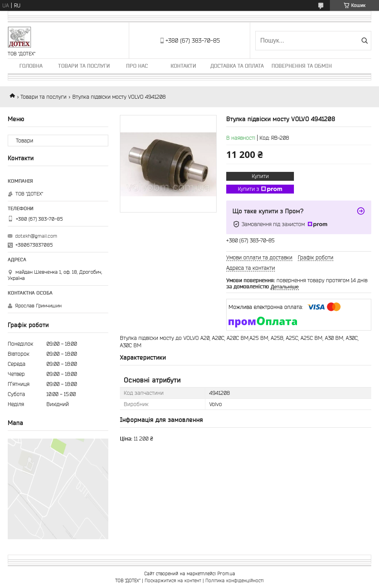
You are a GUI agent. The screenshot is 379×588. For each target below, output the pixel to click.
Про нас (137, 66)
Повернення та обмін (302, 66)
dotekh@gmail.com (36, 236)
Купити (260, 176)
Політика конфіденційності (235, 580)
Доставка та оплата (237, 66)
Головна (31, 66)
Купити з (260, 189)
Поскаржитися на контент (173, 580)
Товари (25, 141)
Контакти (183, 66)
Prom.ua (226, 573)
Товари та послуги (84, 66)
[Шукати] (364, 41)
